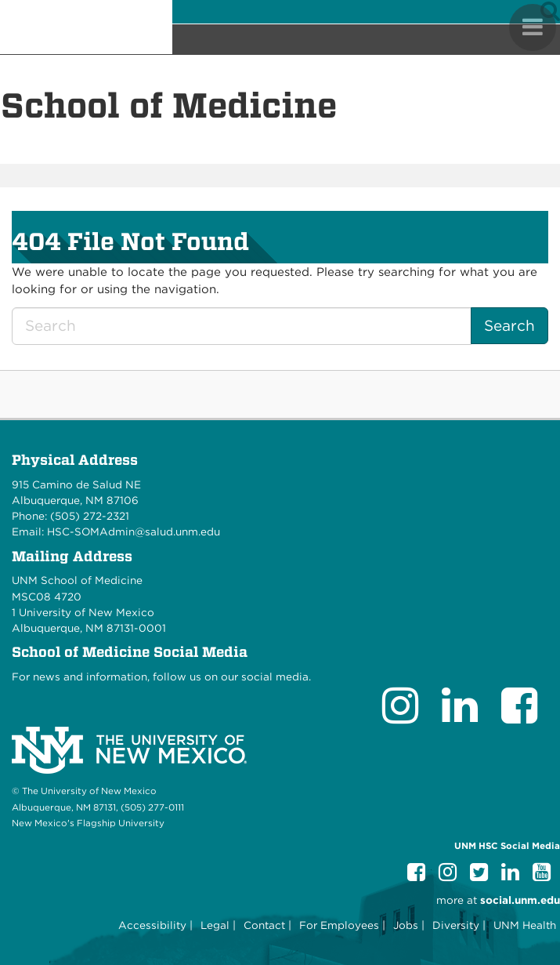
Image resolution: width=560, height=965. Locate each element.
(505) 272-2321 (90, 516)
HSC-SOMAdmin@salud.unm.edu (134, 531)
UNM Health (525, 925)
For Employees (339, 925)
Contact (264, 925)
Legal (215, 925)
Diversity (456, 925)
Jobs (406, 925)
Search (509, 326)
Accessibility (152, 925)
